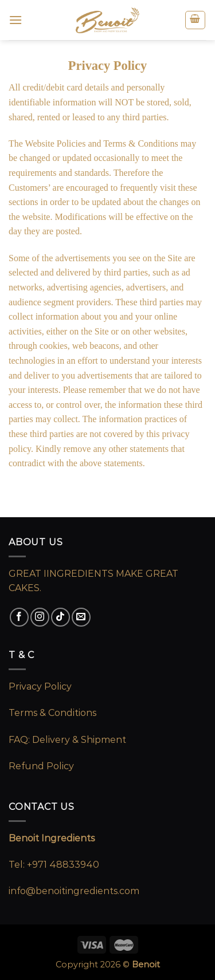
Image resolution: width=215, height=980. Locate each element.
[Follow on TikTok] (60, 617)
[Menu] (15, 20)
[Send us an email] (81, 617)
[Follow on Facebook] (19, 617)
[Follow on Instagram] (40, 617)
